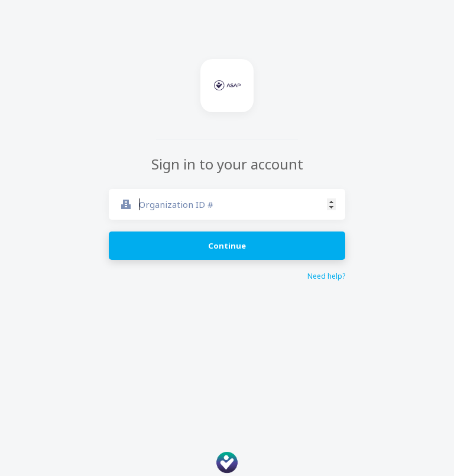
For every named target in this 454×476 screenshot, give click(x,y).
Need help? (326, 276)
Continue (227, 246)
